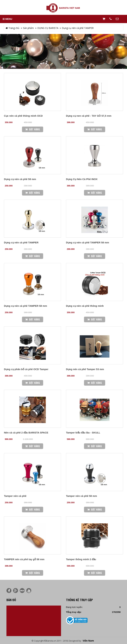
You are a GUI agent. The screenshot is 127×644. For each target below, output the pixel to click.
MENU (7, 19)
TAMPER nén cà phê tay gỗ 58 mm (24, 559)
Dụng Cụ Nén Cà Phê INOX (82, 179)
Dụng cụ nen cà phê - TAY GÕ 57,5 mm (89, 116)
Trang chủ (12, 28)
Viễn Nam (88, 641)
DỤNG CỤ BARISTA (48, 28)
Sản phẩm (28, 28)
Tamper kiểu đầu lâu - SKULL (83, 433)
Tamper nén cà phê (15, 496)
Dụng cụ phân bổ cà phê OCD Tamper (26, 369)
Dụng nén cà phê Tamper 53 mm (85, 369)
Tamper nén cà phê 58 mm (81, 496)
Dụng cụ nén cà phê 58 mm (20, 179)
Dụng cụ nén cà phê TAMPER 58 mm (87, 242)
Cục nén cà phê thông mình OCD (23, 116)
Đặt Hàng (33, 129)
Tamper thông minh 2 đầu (81, 559)
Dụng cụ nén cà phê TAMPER (78, 28)
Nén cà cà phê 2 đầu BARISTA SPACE (26, 433)
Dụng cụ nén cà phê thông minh (85, 306)
